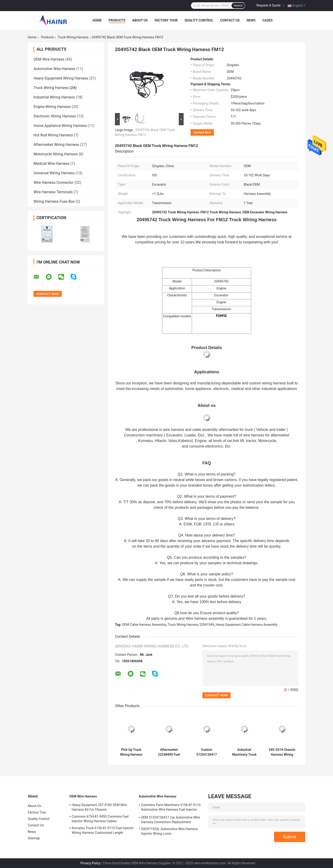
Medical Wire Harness (52, 164)
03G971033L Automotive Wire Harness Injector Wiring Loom (169, 831)
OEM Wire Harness (49, 59)
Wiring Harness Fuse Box (54, 201)
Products (117, 20)
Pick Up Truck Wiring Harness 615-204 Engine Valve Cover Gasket (131, 752)
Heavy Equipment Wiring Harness (61, 78)
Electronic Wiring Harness (55, 116)
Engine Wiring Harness (52, 107)
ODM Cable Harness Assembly (144, 625)
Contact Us (230, 20)
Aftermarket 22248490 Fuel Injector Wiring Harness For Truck (169, 752)
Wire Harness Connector (54, 182)
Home (97, 20)
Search (238, 6)
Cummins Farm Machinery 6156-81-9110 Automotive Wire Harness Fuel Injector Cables (171, 808)
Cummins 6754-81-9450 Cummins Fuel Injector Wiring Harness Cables (100, 819)
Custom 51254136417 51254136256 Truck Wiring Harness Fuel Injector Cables (207, 752)
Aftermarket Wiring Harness (56, 145)
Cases (268, 20)
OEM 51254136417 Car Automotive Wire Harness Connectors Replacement (171, 820)
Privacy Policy (90, 863)
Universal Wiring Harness (54, 173)
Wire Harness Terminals (53, 192)
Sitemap (34, 838)
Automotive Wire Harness (54, 69)
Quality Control (199, 20)
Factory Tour (166, 20)
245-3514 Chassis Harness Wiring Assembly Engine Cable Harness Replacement (282, 752)
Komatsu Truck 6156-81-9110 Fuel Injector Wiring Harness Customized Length (103, 830)
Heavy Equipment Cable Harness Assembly (247, 625)
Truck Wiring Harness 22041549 (191, 625)
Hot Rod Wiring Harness (53, 135)
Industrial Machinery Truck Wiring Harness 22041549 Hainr (244, 752)
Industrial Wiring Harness (54, 97)
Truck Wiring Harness (73, 37)
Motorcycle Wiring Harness (56, 154)
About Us (140, 20)
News (251, 20)
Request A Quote (268, 5)
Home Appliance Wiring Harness (60, 126)
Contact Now (202, 132)
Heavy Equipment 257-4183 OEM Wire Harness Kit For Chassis (99, 807)
